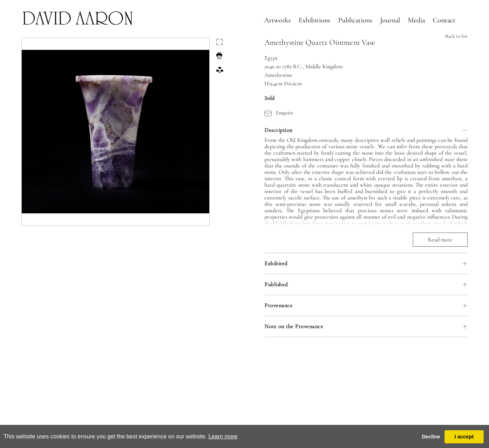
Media (416, 20)
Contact (444, 20)
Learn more (223, 436)
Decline (431, 437)
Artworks (277, 20)
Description (278, 130)
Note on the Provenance (294, 326)
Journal (390, 20)
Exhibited (276, 263)
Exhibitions (314, 20)
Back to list (456, 36)
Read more (440, 240)
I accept (464, 437)
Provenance (278, 305)
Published (276, 284)
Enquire (279, 113)
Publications (355, 20)
